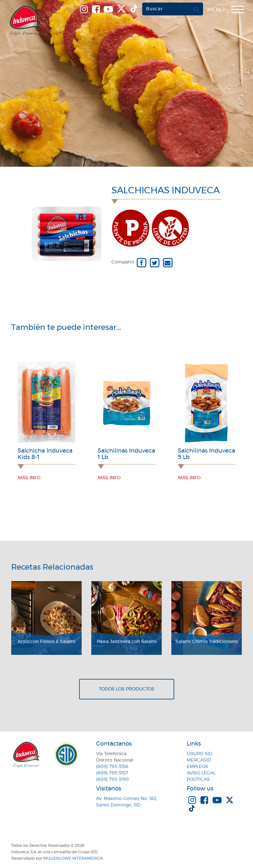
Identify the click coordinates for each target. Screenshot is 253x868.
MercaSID (199, 760)
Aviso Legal (201, 773)
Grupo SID (200, 754)
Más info (29, 478)
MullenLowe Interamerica (73, 858)
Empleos (197, 767)
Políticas (198, 780)
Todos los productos (127, 689)
